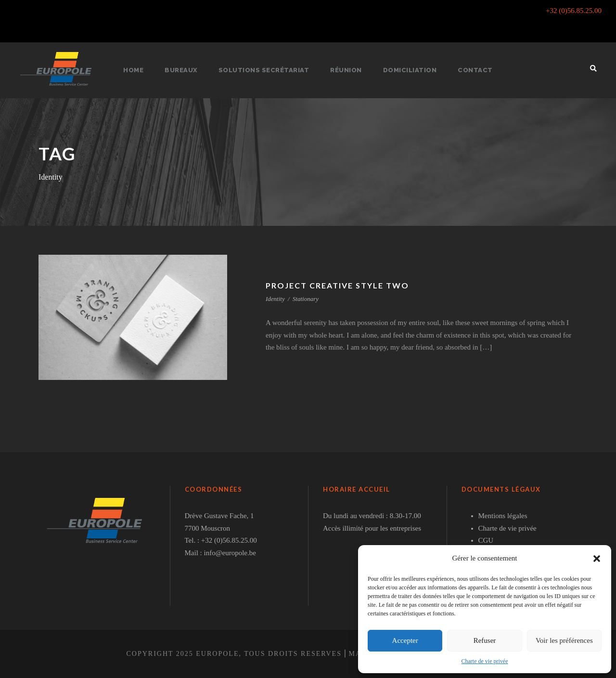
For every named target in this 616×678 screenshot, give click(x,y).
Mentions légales (503, 516)
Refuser (485, 640)
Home (139, 70)
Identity (275, 299)
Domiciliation (409, 70)
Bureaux (186, 70)
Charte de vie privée (485, 661)
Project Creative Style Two (340, 285)
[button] (597, 559)
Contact (471, 70)
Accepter (405, 640)
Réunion (347, 70)
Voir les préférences (564, 640)
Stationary (306, 299)
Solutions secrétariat (267, 70)
